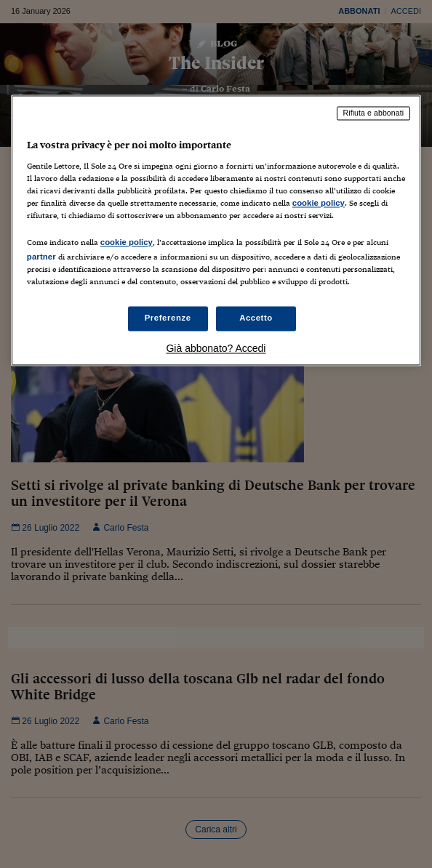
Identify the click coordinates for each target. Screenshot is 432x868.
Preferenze (168, 318)
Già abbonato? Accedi (216, 349)
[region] (216, 231)
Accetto (256, 318)
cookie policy (319, 203)
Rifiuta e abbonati (374, 113)
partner (41, 257)
